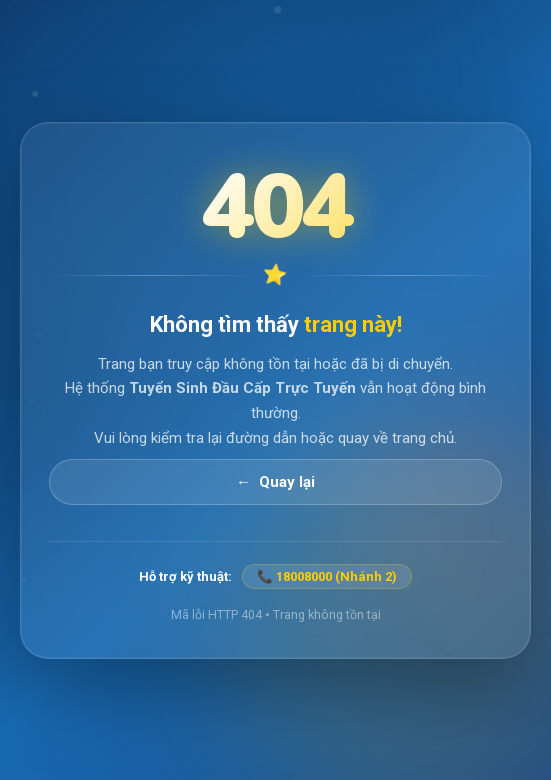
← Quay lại (275, 481)
